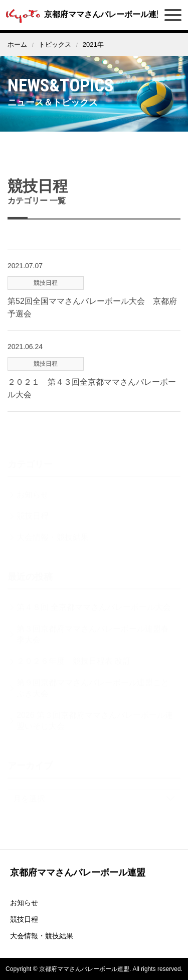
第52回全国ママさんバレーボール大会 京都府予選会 (92, 312)
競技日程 (24, 919)
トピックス (55, 44)
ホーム (17, 44)
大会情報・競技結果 (42, 936)
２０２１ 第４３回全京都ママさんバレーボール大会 (92, 393)
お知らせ (24, 903)
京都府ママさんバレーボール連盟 (83, 14)
